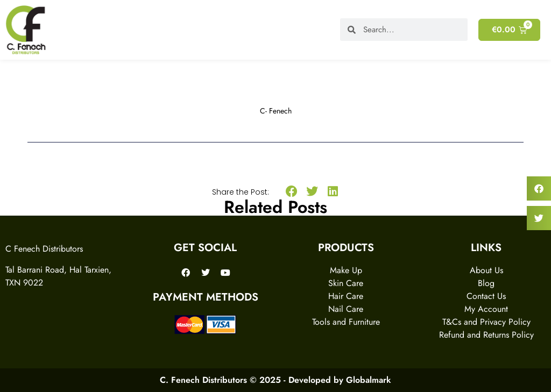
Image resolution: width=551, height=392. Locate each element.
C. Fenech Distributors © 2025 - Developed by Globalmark (275, 380)
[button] (291, 192)
